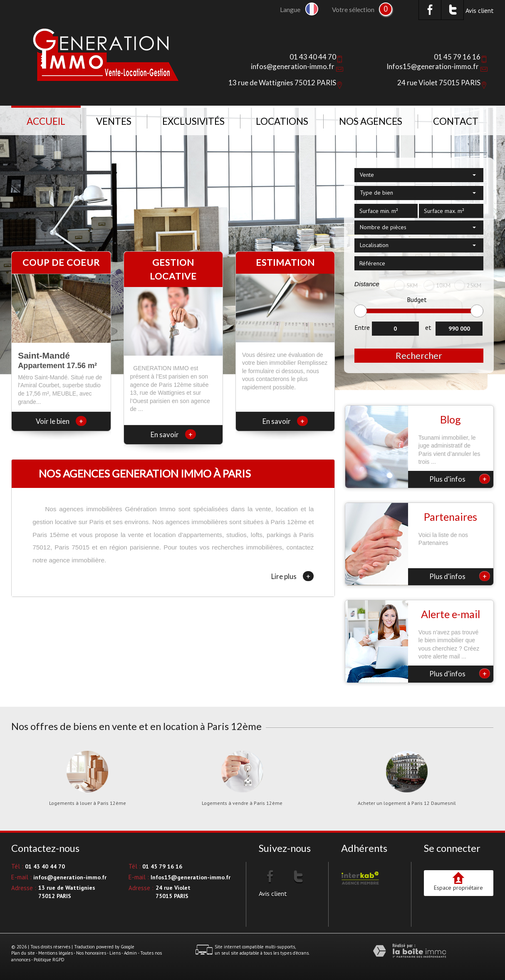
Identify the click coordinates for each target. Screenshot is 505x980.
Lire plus (292, 576)
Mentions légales (56, 953)
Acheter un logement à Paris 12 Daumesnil (407, 803)
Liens (115, 953)
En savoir (173, 434)
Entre (362, 327)
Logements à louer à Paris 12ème (88, 803)
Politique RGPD (49, 960)
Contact (456, 121)
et (428, 327)
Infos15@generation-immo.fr (433, 66)
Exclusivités (193, 121)
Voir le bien (61, 421)
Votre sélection (353, 10)
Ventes (114, 121)
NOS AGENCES (371, 121)
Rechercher (419, 355)
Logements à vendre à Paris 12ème (242, 803)
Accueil (46, 121)
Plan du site (23, 953)
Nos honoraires (91, 953)
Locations (282, 121)
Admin (130, 953)
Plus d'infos (460, 479)
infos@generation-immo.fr (293, 66)
